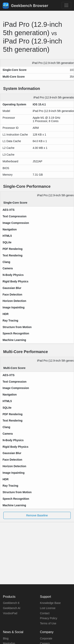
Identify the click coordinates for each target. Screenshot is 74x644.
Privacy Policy (49, 618)
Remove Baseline (37, 515)
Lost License (48, 608)
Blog (6, 638)
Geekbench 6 (11, 603)
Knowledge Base (50, 603)
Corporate (46, 638)
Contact (45, 613)
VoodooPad (10, 613)
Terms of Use (48, 623)
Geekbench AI (12, 608)
